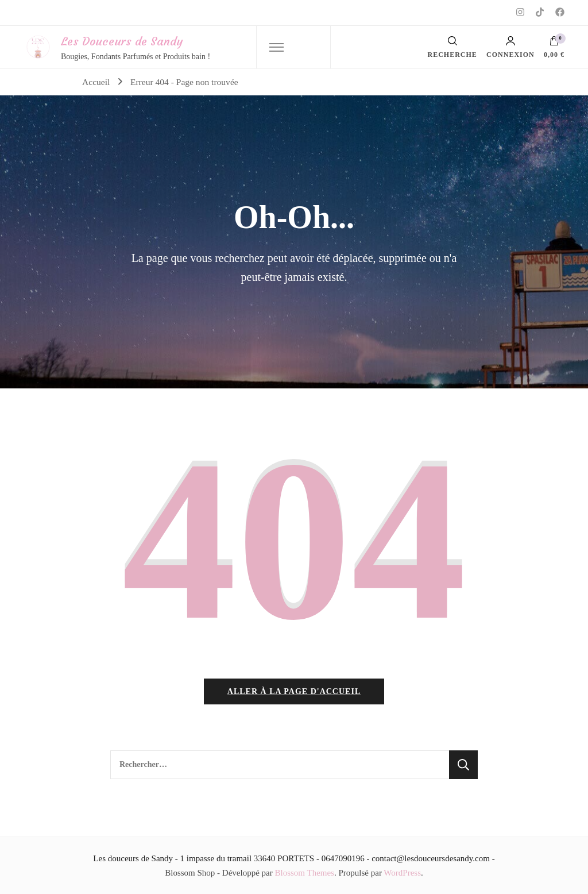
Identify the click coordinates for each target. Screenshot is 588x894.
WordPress (402, 873)
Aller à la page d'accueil (294, 691)
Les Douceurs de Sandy (122, 41)
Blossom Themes (304, 873)
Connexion (510, 47)
